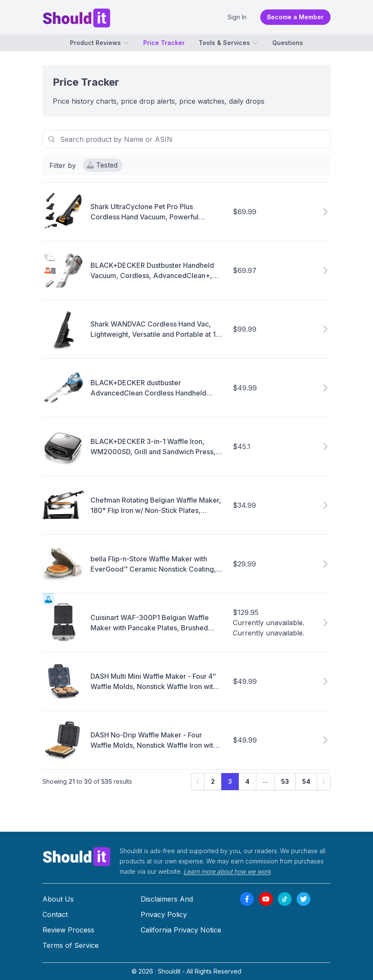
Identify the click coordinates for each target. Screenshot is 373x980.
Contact (55, 914)
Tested (102, 165)
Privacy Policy (164, 914)
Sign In (237, 17)
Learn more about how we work (227, 871)
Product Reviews (100, 43)
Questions (288, 43)
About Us (58, 899)
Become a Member (295, 17)
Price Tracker (164, 43)
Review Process (68, 930)
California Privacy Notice (181, 930)
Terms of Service (71, 945)
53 (285, 782)
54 (306, 782)
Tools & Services (229, 43)
